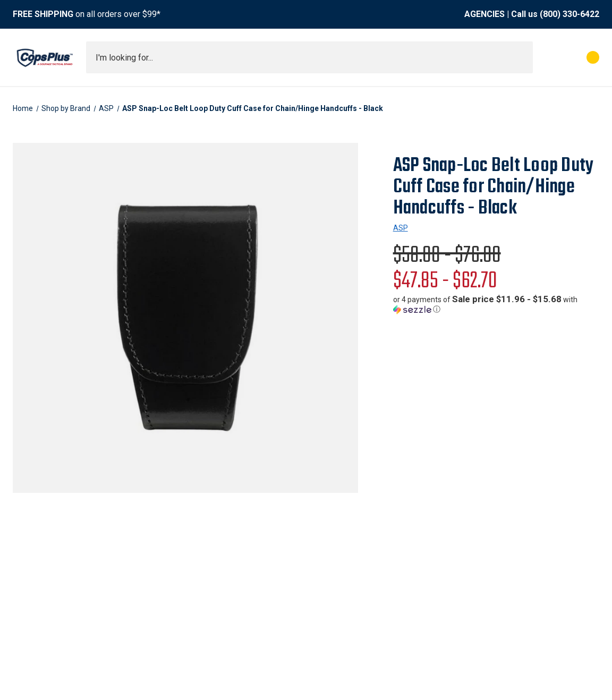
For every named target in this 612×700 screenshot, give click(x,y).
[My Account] (546, 57)
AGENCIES (484, 14)
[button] (496, 304)
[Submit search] (521, 57)
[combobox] (309, 57)
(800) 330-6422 (569, 14)
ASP (401, 228)
